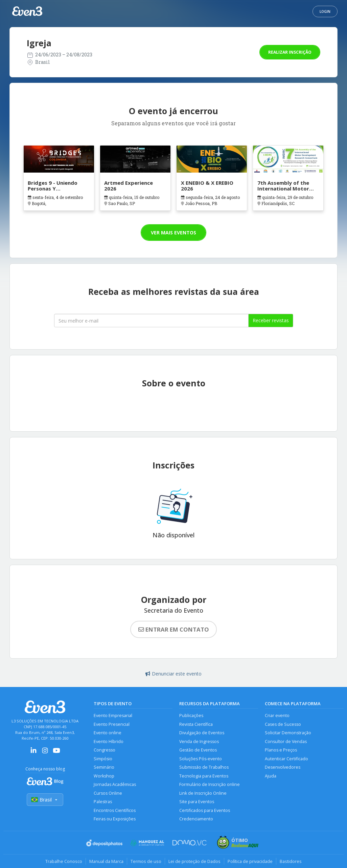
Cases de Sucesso (283, 724)
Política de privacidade (250, 861)
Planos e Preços (281, 750)
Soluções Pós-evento (201, 759)
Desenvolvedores (283, 767)
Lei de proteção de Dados (194, 861)
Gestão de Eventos (198, 750)
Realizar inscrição (290, 52)
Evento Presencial (112, 724)
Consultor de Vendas (286, 742)
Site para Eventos (197, 802)
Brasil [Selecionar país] (45, 800)
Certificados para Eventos (205, 810)
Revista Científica (196, 724)
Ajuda (271, 776)
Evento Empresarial (113, 716)
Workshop (104, 776)
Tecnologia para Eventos (204, 776)
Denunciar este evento (173, 674)
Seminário (104, 767)
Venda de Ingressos (199, 742)
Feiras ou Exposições (115, 819)
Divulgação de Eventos (202, 733)
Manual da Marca (106, 861)
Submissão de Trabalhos (204, 767)
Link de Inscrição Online (203, 793)
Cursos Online (108, 793)
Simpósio (103, 759)
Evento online (108, 733)
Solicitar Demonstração (288, 733)
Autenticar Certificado (286, 759)
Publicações (191, 716)
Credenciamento (196, 819)
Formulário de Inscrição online (210, 784)
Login (325, 11)
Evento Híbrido (109, 742)
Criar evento (277, 716)
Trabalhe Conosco (64, 861)
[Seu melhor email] (151, 321)
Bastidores (291, 861)
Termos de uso (146, 861)
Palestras (103, 802)
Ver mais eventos (173, 233)
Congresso (105, 750)
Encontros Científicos (115, 810)
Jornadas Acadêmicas (115, 784)
